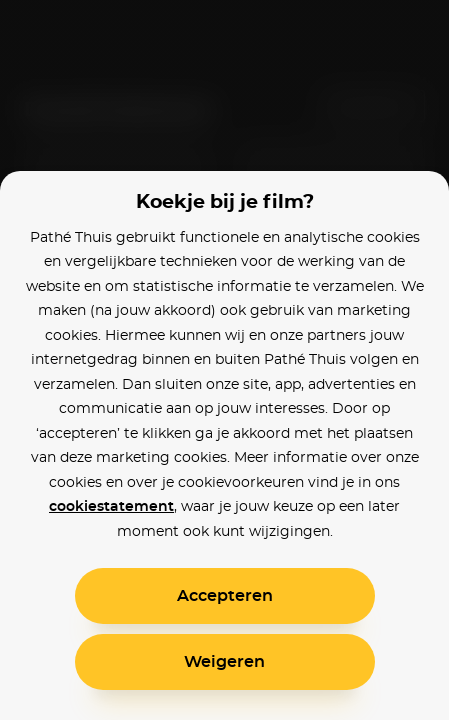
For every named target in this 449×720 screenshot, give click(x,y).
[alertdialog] (224, 360)
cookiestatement (111, 507)
